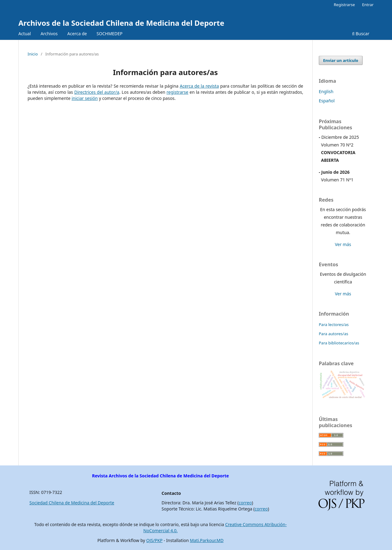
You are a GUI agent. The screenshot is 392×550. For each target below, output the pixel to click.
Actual (25, 34)
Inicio (33, 54)
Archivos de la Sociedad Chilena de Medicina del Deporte (121, 23)
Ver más (343, 244)
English (326, 91)
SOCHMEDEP (109, 34)
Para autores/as (334, 334)
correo (245, 503)
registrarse (177, 92)
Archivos (49, 34)
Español (327, 101)
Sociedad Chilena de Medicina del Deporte (72, 503)
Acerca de (77, 34)
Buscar (361, 34)
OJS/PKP (155, 540)
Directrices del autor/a (97, 92)
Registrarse (344, 5)
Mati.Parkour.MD (207, 540)
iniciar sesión (85, 98)
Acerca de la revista (199, 86)
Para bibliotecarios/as (339, 343)
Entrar (368, 5)
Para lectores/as (334, 324)
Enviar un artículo (341, 60)
